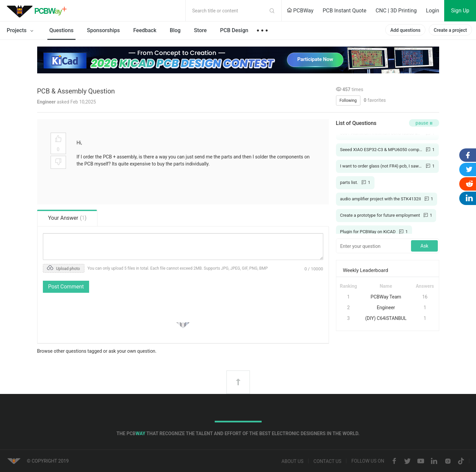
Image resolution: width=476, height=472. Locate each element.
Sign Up (460, 11)
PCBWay (300, 11)
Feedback (145, 30)
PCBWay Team (386, 297)
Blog (175, 30)
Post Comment (66, 287)
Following (348, 100)
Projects (21, 31)
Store (200, 30)
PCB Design (234, 30)
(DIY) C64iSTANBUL (386, 318)
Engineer (386, 308)
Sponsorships (104, 30)
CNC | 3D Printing (396, 11)
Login (433, 11)
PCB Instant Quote (345, 11)
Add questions (405, 30)
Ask (424, 246)
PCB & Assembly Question (76, 91)
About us (292, 461)
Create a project (450, 30)
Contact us (327, 461)
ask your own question (132, 351)
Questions (61, 30)
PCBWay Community (39, 11)
